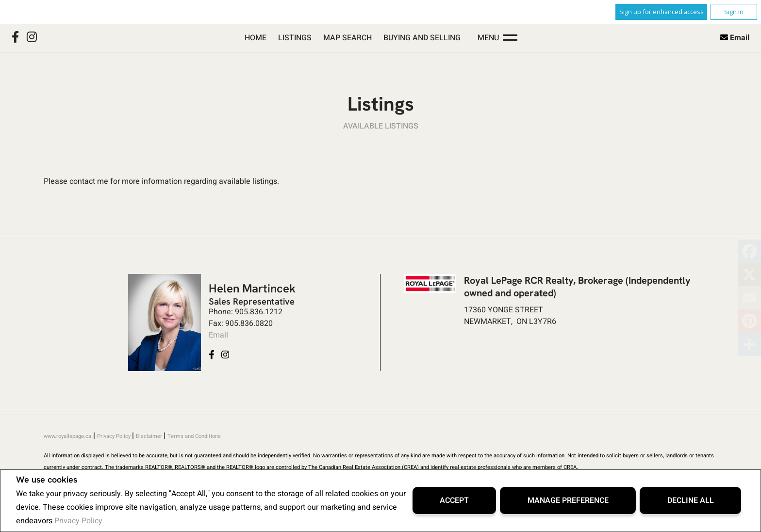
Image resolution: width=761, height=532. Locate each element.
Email (740, 38)
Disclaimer (150, 436)
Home (256, 38)
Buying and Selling (422, 38)
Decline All (691, 500)
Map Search (347, 38)
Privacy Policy (78, 521)
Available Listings (381, 126)
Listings (295, 38)
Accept (454, 500)
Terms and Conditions (194, 436)
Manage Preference (568, 500)
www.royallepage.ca (67, 436)
